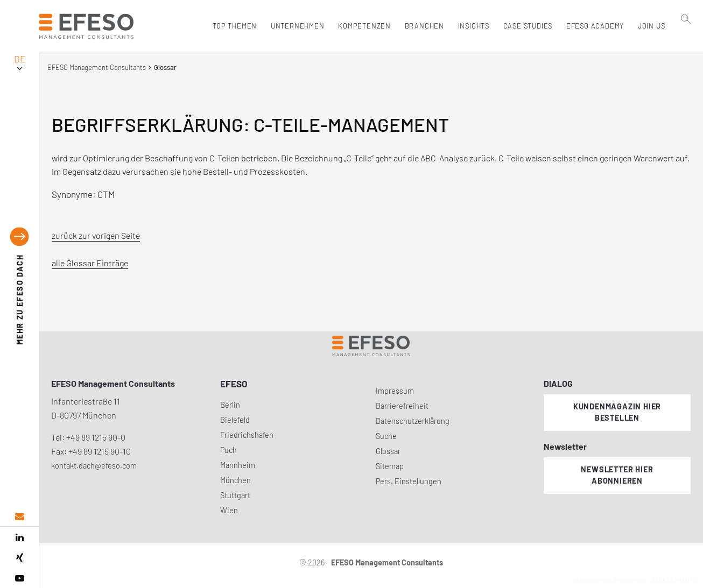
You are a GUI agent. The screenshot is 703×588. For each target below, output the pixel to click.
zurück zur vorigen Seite (96, 235)
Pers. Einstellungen (409, 481)
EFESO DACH (20, 299)
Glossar (388, 451)
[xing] (19, 558)
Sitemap (390, 466)
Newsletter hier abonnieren (617, 475)
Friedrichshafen (247, 435)
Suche (386, 436)
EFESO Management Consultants (97, 67)
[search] (686, 49)
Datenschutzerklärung (413, 421)
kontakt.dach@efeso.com (94, 466)
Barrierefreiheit (402, 406)
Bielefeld (235, 420)
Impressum (395, 391)
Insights (471, 26)
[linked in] (19, 537)
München (235, 480)
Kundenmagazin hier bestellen (617, 412)
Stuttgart (235, 495)
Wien (229, 510)
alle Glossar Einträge (90, 263)
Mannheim (238, 465)
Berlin (230, 405)
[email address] (19, 517)
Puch (229, 450)
